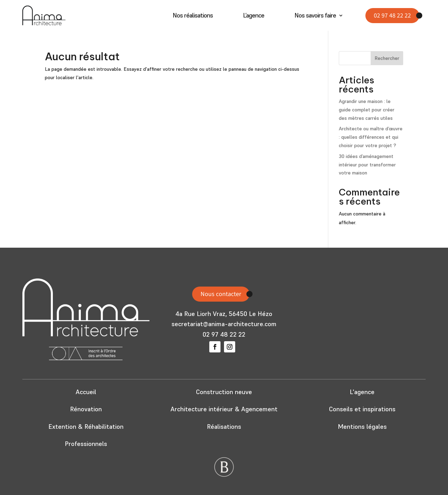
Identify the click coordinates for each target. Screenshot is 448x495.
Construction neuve (224, 392)
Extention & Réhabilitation (86, 427)
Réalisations (224, 427)
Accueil (86, 392)
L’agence (254, 16)
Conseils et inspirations (362, 409)
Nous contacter (221, 294)
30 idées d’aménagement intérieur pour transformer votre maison (367, 165)
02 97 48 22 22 (392, 16)
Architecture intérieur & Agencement (224, 409)
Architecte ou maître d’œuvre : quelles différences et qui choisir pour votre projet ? (371, 137)
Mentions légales (362, 427)
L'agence (362, 392)
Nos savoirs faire (315, 16)
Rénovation (86, 409)
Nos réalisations (193, 16)
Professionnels (86, 444)
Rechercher (387, 58)
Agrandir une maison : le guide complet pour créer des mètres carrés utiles (367, 110)
